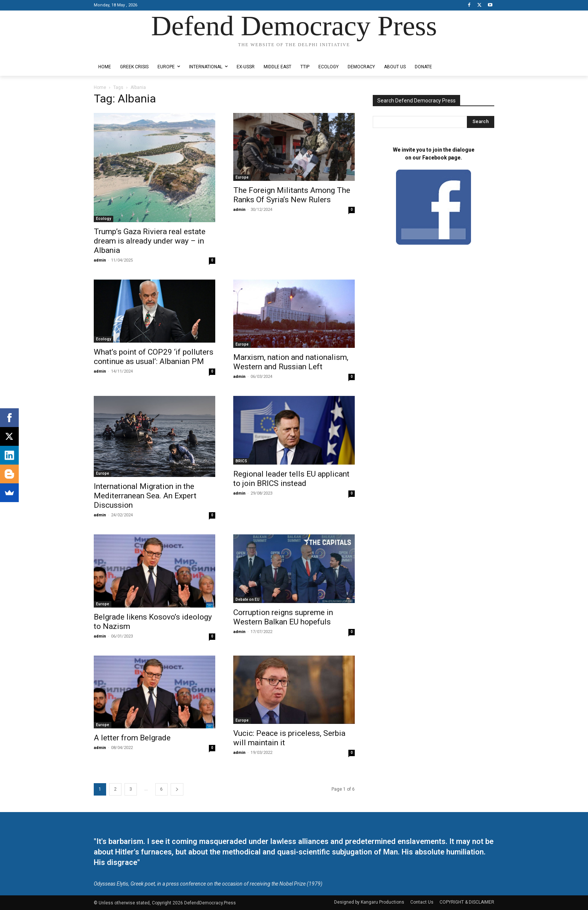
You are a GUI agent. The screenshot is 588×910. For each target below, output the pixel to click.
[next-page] (177, 789)
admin (100, 260)
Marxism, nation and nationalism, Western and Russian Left (291, 362)
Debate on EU (247, 599)
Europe (242, 177)
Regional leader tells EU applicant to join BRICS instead (291, 479)
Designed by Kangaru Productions (123, 52)
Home (100, 87)
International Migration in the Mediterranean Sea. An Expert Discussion (145, 496)
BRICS (241, 461)
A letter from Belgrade (132, 738)
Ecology (103, 219)
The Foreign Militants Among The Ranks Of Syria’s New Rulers (292, 195)
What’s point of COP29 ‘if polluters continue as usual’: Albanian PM (154, 357)
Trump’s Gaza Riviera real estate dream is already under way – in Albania (150, 241)
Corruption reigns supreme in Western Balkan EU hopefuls (283, 617)
